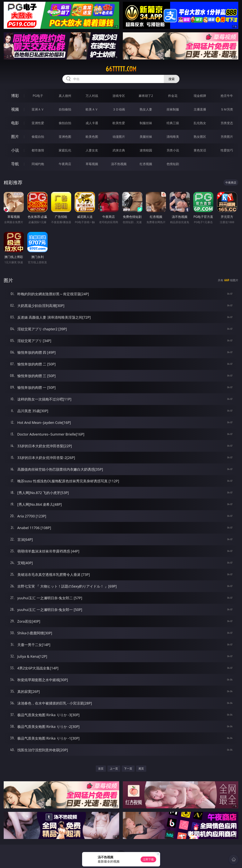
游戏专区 (119, 96)
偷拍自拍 (65, 123)
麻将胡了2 (146, 96)
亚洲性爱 (38, 123)
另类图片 (227, 137)
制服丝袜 (146, 123)
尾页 (141, 769)
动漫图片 (119, 137)
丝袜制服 (173, 109)
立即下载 (148, 859)
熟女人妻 (146, 109)
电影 (15, 123)
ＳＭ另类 (227, 109)
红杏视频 (146, 164)
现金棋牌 (200, 96)
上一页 (114, 769)
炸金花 (173, 96)
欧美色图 (92, 137)
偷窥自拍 (38, 137)
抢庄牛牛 (227, 96)
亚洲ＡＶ (38, 109)
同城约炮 (38, 164)
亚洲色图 (65, 137)
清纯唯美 (173, 137)
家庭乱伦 (65, 150)
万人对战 (92, 96)
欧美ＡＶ (92, 109)
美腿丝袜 (146, 137)
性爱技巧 (227, 150)
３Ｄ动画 (119, 109)
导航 (15, 164)
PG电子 (38, 96)
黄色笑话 (200, 150)
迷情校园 (146, 150)
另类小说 (173, 150)
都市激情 (38, 150)
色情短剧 (173, 164)
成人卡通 (92, 123)
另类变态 (227, 123)
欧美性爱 (119, 123)
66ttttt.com (121, 69)
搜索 (172, 79)
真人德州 (65, 96)
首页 (101, 769)
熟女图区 (200, 137)
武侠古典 (119, 150)
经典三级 (173, 123)
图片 (15, 137)
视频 (15, 109)
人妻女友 (92, 150)
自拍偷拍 (65, 109)
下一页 (128, 769)
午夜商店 (65, 164)
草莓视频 (92, 164)
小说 (15, 150)
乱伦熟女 (200, 123)
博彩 (15, 96)
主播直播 (200, 109)
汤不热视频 (119, 164)
